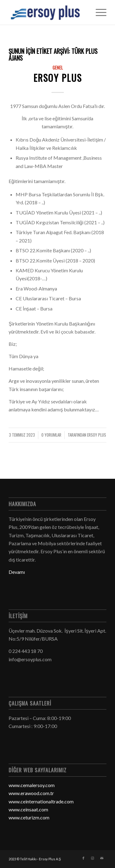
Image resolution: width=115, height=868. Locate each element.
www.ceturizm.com (29, 817)
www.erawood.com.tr (31, 793)
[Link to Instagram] (93, 858)
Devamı (17, 572)
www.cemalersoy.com (32, 785)
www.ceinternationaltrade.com (41, 801)
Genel (58, 68)
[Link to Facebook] (83, 858)
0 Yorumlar (51, 435)
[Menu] (98, 12)
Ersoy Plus (58, 78)
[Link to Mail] (102, 858)
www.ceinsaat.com (28, 809)
